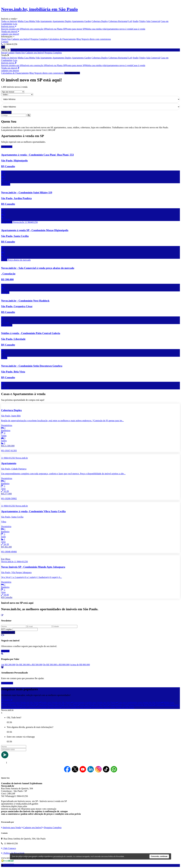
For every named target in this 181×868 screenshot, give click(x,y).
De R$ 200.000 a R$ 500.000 (29, 665)
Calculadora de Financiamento (62, 39)
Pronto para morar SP (75, 29)
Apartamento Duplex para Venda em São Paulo (112, 708)
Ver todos (7, 700)
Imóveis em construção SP (34, 29)
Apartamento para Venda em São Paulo (20, 703)
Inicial (4, 53)
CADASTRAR (8, 632)
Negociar (5, 651)
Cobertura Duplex (100, 21)
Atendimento (7, 683)
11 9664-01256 (72, 73)
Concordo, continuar (159, 856)
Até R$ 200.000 (8, 665)
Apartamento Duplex (62, 21)
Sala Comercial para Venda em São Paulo (40, 708)
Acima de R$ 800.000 (80, 665)
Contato (5, 42)
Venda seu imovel (10, 31)
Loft (130, 21)
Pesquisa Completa (39, 39)
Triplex (142, 21)
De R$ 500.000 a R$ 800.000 (56, 665)
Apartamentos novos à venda (119, 29)
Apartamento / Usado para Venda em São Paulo (130, 705)
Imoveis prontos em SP (12, 29)
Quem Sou (6, 39)
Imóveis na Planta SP (56, 29)
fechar (6, 50)
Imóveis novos (9, 26)
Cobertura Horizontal (118, 21)
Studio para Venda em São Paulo (55, 703)
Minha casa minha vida (96, 29)
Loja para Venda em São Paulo (93, 705)
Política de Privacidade (116, 856)
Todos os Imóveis (9, 21)
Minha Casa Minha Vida (29, 21)
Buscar (6, 112)
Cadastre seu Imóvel (21, 39)
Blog (79, 39)
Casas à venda (139, 29)
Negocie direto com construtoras (96, 39)
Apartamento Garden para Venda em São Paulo (93, 703)
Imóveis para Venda (11, 827)
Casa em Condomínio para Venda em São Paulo (138, 703)
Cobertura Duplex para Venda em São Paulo (57, 705)
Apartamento (46, 21)
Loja (15, 24)
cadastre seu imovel (10, 34)
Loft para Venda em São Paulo (74, 708)
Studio (136, 21)
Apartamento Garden (82, 21)
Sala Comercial (153, 21)
